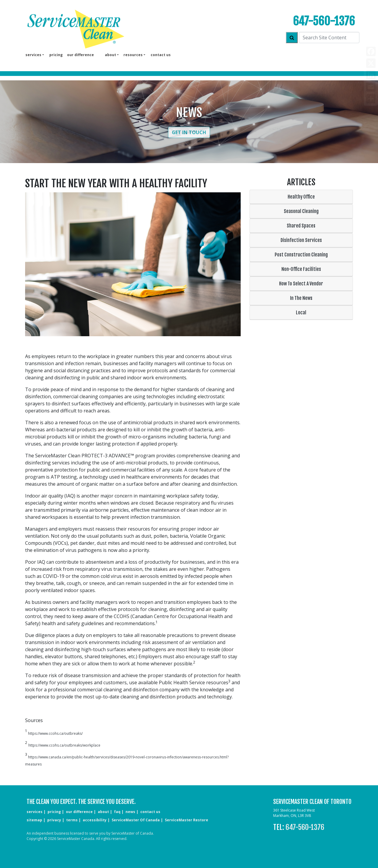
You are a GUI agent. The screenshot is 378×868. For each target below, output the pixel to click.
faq (117, 812)
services (35, 812)
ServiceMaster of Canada (136, 820)
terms (72, 820)
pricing (56, 55)
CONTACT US (150, 812)
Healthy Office (301, 197)
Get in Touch (189, 132)
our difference (80, 55)
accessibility (95, 820)
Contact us (161, 55)
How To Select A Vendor (301, 284)
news (130, 812)
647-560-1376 (324, 21)
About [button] (110, 55)
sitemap (34, 820)
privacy (54, 820)
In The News (301, 298)
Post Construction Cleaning (301, 255)
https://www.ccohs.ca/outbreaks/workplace (64, 745)
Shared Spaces (301, 226)
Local (301, 313)
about (103, 812)
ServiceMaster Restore (186, 820)
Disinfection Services (301, 240)
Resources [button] (133, 55)
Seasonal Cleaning (301, 211)
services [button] (33, 55)
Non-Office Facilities (301, 269)
